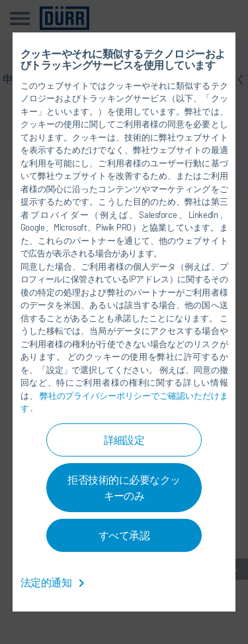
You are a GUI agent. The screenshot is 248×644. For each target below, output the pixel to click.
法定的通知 (55, 582)
